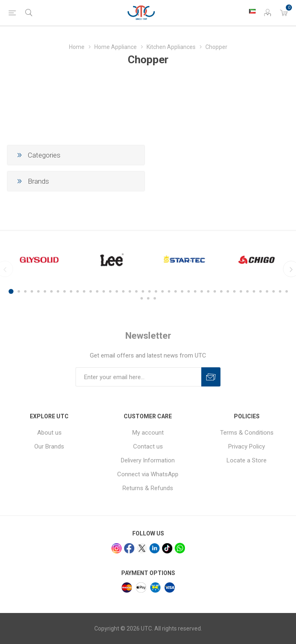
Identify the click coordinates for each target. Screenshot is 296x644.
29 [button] (195, 291)
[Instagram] (117, 548)
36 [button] (241, 291)
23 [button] (156, 291)
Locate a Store (247, 460)
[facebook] (129, 548)
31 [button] (208, 291)
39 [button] (260, 291)
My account (148, 433)
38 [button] (254, 291)
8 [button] (58, 291)
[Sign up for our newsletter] (138, 377)
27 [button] (182, 291)
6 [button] (45, 291)
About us (49, 433)
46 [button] (155, 298)
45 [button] (148, 298)
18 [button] (123, 291)
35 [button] (234, 291)
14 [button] (97, 291)
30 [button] (202, 291)
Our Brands (49, 446)
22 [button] (149, 291)
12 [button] (84, 291)
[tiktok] (167, 548)
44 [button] (142, 298)
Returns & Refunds (148, 488)
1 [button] (11, 291)
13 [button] (91, 291)
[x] (142, 548)
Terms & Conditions (247, 433)
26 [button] (176, 291)
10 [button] (71, 291)
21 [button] (143, 291)
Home (77, 47)
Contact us (148, 446)
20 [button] (136, 291)
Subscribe (211, 377)
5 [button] (38, 291)
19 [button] (130, 291)
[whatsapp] (180, 548)
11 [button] (78, 291)
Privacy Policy (247, 446)
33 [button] (221, 291)
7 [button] (51, 291)
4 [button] (32, 291)
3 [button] (25, 291)
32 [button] (215, 291)
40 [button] (267, 291)
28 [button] (189, 291)
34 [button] (228, 291)
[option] (39, 260)
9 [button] (65, 291)
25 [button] (169, 291)
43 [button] (287, 291)
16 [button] (110, 291)
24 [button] (162, 291)
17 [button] (117, 291)
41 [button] (274, 291)
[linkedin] (155, 548)
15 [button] (104, 291)
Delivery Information (148, 460)
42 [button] (280, 291)
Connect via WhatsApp (148, 474)
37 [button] (247, 291)
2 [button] (19, 291)
